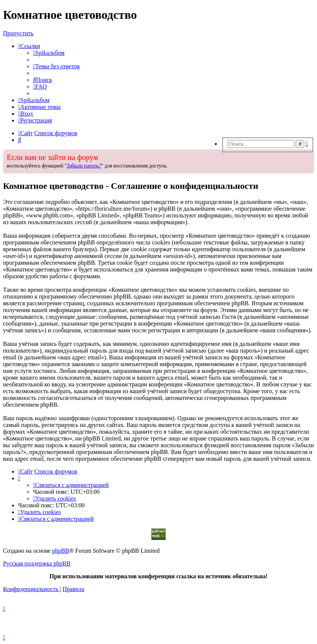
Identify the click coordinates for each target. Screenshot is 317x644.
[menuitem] (49, 53)
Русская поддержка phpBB (37, 563)
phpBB (61, 551)
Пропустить (18, 33)
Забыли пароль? (84, 166)
